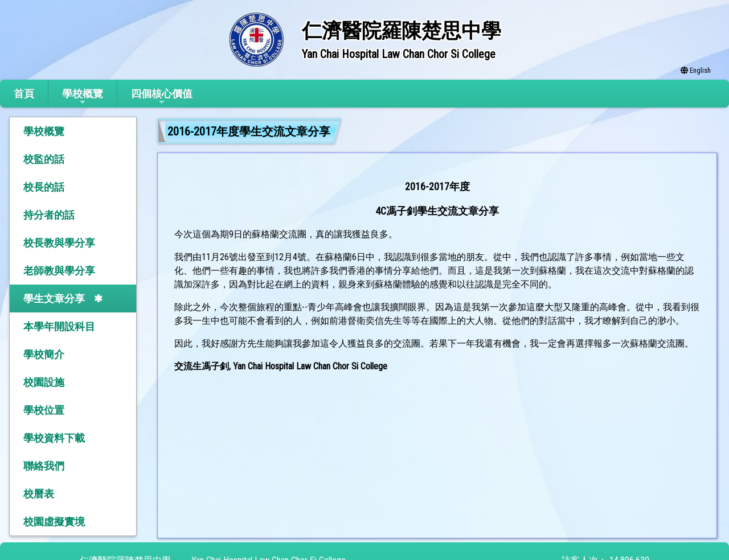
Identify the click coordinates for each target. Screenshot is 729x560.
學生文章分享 (54, 298)
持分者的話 (49, 215)
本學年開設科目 (59, 326)
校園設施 (44, 382)
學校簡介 (44, 354)
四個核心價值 (162, 97)
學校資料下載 (54, 438)
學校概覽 (83, 97)
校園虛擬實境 (54, 522)
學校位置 (44, 410)
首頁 (24, 94)
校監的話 (44, 159)
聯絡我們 (44, 466)
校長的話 (44, 187)
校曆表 (39, 494)
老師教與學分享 (59, 271)
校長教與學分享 (59, 243)
